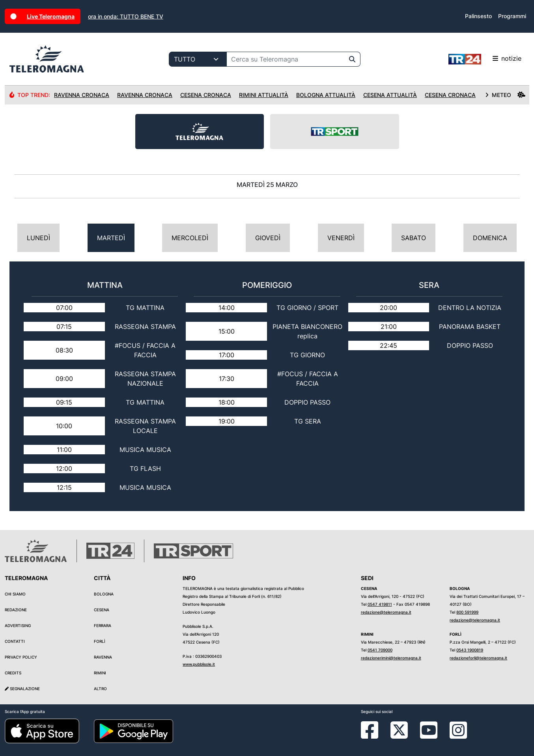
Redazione (16, 610)
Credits (13, 673)
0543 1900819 (470, 650)
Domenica (490, 238)
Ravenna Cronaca (82, 95)
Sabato (414, 238)
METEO (505, 95)
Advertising (18, 625)
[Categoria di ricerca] (198, 59)
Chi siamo (15, 594)
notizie (485, 59)
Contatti (15, 641)
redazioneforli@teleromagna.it (478, 658)
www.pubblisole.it (199, 664)
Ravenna (103, 657)
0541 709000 (380, 650)
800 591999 (467, 612)
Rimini (100, 673)
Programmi (512, 16)
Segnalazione (22, 689)
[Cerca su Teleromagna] (286, 59)
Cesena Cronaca (206, 95)
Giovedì (268, 238)
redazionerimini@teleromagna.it (391, 658)
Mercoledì (190, 238)
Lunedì (38, 238)
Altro (100, 689)
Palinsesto (478, 16)
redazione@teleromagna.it (386, 612)
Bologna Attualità (326, 95)
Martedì (111, 238)
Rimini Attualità (264, 95)
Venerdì (341, 238)
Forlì (100, 641)
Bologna (104, 594)
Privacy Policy (21, 657)
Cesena (102, 610)
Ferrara (103, 625)
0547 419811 (380, 604)
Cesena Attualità (390, 95)
